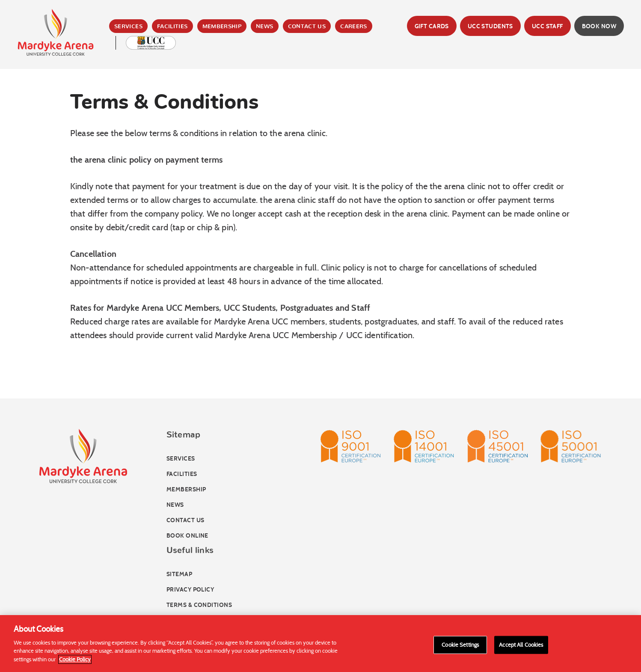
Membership (222, 27)
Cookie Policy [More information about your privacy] (75, 662)
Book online (187, 536)
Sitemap (179, 574)
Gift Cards (432, 26)
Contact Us (307, 27)
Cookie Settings (460, 647)
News (264, 27)
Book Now (599, 26)
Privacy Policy (190, 590)
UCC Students (490, 26)
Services (128, 27)
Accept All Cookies (521, 647)
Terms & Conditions (199, 605)
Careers (354, 27)
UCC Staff (548, 26)
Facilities (172, 27)
